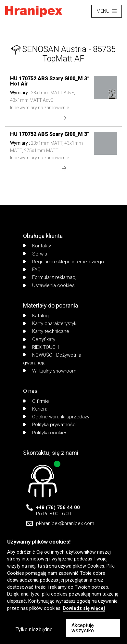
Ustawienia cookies (49, 285)
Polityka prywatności (50, 425)
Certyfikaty (39, 339)
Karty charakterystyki (50, 323)
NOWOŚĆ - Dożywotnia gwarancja (52, 359)
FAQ (32, 269)
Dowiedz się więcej (84, 608)
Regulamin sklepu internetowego (63, 262)
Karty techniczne (46, 331)
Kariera (35, 409)
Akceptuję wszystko (83, 628)
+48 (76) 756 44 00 (58, 507)
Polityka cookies (45, 433)
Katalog (36, 316)
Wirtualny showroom (50, 371)
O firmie (36, 401)
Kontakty (37, 246)
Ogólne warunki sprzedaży (56, 417)
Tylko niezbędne (34, 630)
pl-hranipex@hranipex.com (65, 523)
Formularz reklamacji (50, 277)
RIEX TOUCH (41, 347)
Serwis (35, 254)
